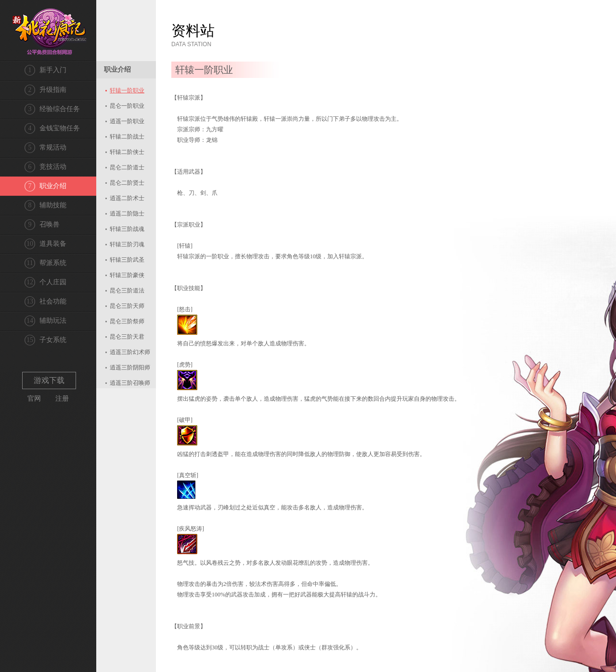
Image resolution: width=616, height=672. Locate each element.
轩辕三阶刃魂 (127, 244)
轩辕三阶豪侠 (127, 275)
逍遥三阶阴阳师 (130, 368)
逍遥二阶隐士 (127, 214)
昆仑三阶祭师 (127, 321)
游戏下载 (49, 380)
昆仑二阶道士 (127, 167)
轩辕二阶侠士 (127, 152)
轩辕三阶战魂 (127, 229)
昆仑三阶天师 (127, 306)
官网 (34, 399)
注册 (62, 399)
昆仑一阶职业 (127, 106)
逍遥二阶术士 (127, 198)
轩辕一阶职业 (127, 90)
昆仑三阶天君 (127, 337)
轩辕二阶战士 (127, 137)
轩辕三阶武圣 (127, 260)
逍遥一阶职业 (127, 121)
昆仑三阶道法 (127, 291)
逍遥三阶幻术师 (130, 352)
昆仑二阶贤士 (127, 183)
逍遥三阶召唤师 (130, 383)
